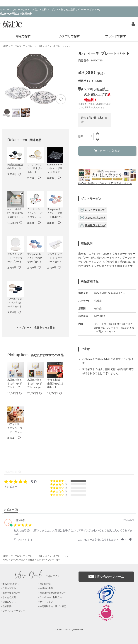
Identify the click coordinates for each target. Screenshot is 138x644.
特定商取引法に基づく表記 (53, 606)
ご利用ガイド (37, 576)
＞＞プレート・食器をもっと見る (35, 328)
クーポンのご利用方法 (51, 597)
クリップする (9, 588)
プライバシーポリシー (14, 611)
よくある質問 (9, 597)
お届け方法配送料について (53, 593)
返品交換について (11, 593)
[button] (23, 539)
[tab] (11, 510)
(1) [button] (66, 481)
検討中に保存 (46, 588)
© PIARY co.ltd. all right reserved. (69, 630)
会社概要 (7, 606)
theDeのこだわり (11, 584)
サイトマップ (46, 602)
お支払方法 (45, 584)
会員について (9, 602)
